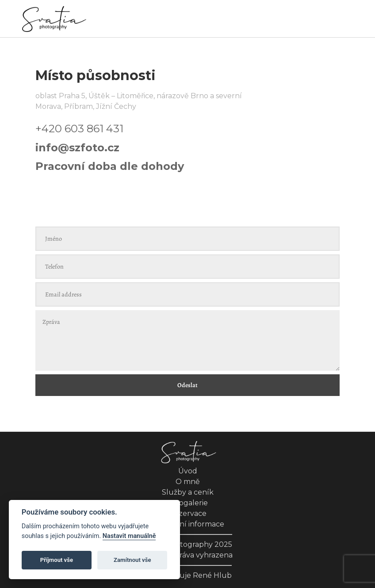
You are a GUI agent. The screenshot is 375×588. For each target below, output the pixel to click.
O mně (188, 482)
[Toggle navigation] (349, 19)
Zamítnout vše (132, 560)
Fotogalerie (187, 503)
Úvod (188, 471)
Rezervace (188, 513)
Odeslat (187, 385)
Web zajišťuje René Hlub (187, 575)
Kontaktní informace (187, 524)
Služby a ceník (188, 492)
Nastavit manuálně (129, 536)
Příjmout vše (57, 560)
